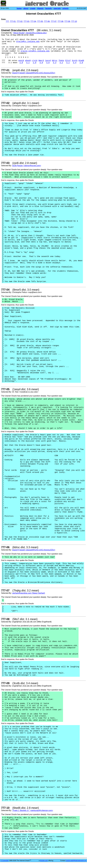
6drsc (55, 61)
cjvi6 (35, 61)
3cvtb (75, 61)
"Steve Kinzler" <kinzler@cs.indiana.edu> (30, 33)
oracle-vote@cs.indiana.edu (35, 51)
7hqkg (61, 61)
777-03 (26, 21)
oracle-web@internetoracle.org (76, 861)
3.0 (41, 63)
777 (7, 21)
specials (57, 8)
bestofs (48, 8)
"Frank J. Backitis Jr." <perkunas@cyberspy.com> (33, 810)
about (26, 8)
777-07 (54, 21)
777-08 (60, 21)
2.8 (21, 63)
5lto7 (68, 61)
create (33, 8)
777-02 (20, 21)
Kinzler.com (44, 861)
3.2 (61, 63)
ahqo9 (28, 61)
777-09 (67, 21)
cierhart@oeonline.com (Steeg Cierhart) (29, 593)
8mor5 (41, 61)
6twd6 (81, 61)
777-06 (47, 21)
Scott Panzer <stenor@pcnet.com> (27, 166)
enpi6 (21, 61)
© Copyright (5, 861)
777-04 (33, 21)
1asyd (48, 61)
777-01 (13, 21)
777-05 (40, 21)
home (19, 8)
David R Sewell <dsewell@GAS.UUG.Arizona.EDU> (34, 73)
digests (40, 8)
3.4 (75, 63)
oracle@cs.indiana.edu (28, 42)
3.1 (28, 63)
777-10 (74, 21)
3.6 (48, 63)
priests (65, 8)
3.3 (55, 63)
